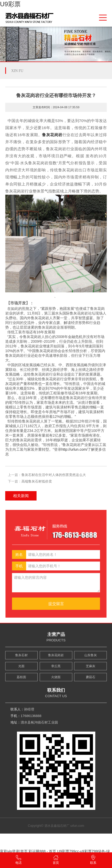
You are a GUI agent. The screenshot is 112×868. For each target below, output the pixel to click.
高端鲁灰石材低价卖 (37, 481)
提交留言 (56, 604)
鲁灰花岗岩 (52, 135)
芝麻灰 (91, 666)
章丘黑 (56, 666)
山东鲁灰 (91, 655)
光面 (21, 666)
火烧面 (56, 677)
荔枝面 (21, 677)
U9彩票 (10, 4)
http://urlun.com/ (74, 449)
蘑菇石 (91, 677)
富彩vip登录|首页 (14, 851)
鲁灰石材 (21, 655)
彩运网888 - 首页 (42, 851)
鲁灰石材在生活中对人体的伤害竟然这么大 (54, 475)
